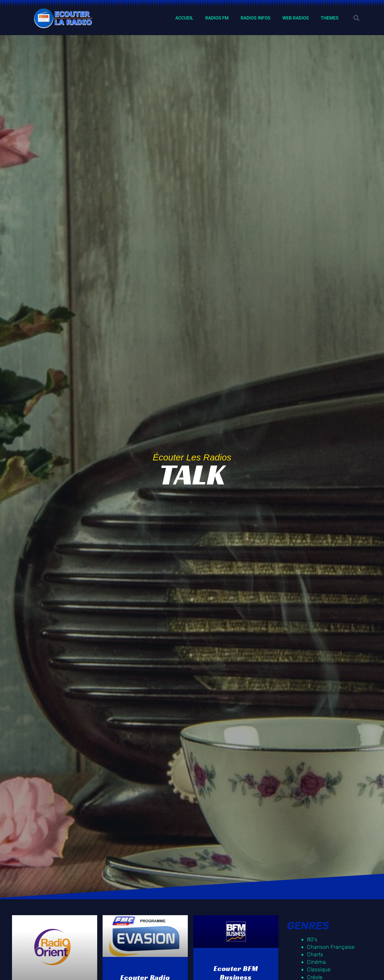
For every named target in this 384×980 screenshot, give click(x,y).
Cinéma (316, 962)
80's (312, 939)
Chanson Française (331, 947)
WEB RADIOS (295, 18)
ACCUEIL (184, 18)
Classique (319, 969)
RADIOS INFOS (255, 18)
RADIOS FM (217, 18)
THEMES (330, 18)
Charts (315, 954)
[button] (356, 18)
